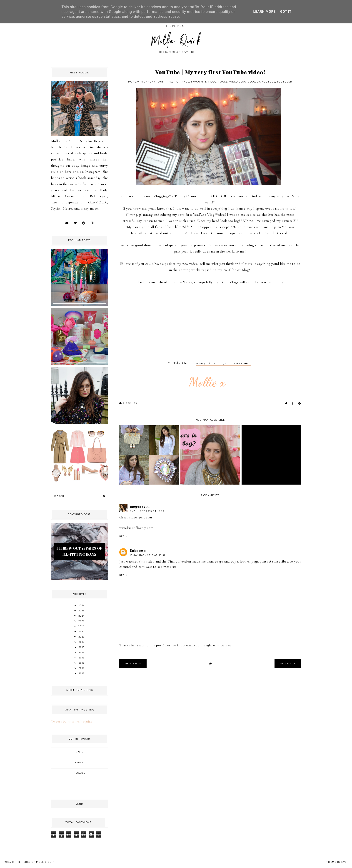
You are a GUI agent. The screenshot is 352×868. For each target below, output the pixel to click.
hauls (223, 82)
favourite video (204, 82)
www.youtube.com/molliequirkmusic (224, 363)
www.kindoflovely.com (136, 528)
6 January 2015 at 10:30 (147, 511)
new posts (133, 664)
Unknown (138, 550)
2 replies (128, 403)
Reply (124, 536)
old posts (288, 664)
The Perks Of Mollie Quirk (36, 862)
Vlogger (254, 82)
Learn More (265, 12)
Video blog (238, 82)
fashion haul (179, 82)
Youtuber (285, 82)
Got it (286, 12)
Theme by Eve (337, 862)
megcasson (140, 506)
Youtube (269, 82)
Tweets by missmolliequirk (72, 721)
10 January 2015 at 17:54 (148, 555)
